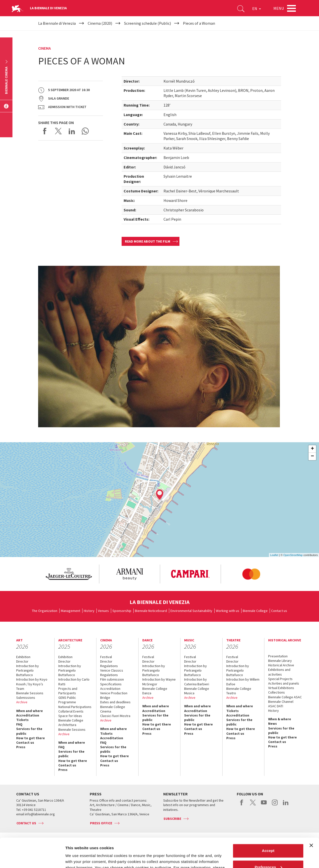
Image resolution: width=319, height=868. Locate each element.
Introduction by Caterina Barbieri (197, 682)
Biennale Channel (281, 702)
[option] (69, 574)
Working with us (228, 611)
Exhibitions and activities (279, 672)
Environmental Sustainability (191, 611)
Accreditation (28, 715)
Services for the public (29, 731)
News (273, 723)
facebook (242, 805)
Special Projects (280, 679)
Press (21, 747)
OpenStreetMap (293, 555)
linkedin (286, 805)
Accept (268, 821)
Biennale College (255, 611)
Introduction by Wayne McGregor (159, 682)
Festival (106, 657)
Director (22, 661)
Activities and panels (284, 683)
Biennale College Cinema (113, 709)
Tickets (22, 720)
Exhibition (23, 657)
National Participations (75, 707)
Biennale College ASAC (285, 697)
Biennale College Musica (197, 691)
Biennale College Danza (155, 691)
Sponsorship (122, 611)
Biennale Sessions (30, 693)
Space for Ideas (70, 716)
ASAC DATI (276, 706)
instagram (275, 805)
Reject (268, 854)
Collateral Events (71, 711)
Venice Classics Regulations (112, 673)
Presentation (278, 656)
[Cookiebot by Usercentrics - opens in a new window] (32, 858)
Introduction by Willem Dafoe (243, 682)
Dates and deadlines (115, 702)
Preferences (268, 838)
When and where (30, 711)
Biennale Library (280, 661)
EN (257, 8)
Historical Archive (281, 665)
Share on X (58, 131)
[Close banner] (311, 816)
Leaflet (274, 555)
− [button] (312, 456)
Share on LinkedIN (72, 131)
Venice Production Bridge (114, 695)
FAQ (19, 724)
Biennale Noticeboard (151, 611)
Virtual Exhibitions (281, 688)
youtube (264, 805)
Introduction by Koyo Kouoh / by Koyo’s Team (32, 684)
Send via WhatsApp (85, 131)
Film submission (112, 679)
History (89, 611)
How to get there (31, 738)
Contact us (279, 611)
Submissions (26, 698)
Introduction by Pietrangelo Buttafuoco (28, 670)
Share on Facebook (45, 131)
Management (71, 611)
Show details (77, 858)
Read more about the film (148, 241)
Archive (22, 702)
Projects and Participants (68, 691)
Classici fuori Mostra (115, 716)
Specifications (111, 684)
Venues (103, 611)
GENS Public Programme (67, 700)
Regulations (109, 666)
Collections (277, 692)
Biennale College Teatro (239, 691)
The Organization (45, 611)
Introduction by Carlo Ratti (74, 682)
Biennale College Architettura (71, 723)
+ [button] (312, 449)
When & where (280, 719)
